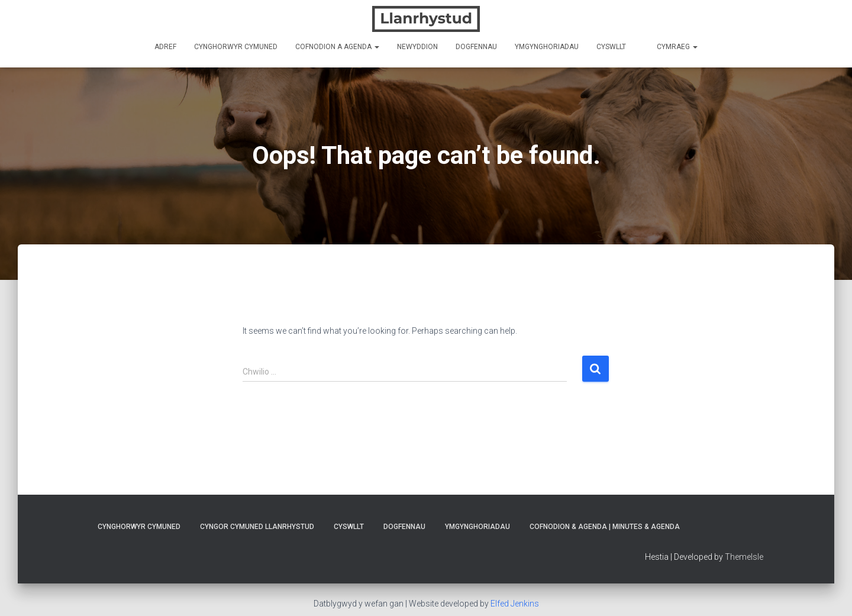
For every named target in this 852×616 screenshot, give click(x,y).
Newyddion (417, 47)
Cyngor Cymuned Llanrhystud (257, 527)
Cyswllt (611, 47)
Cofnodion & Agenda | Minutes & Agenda (605, 527)
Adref (165, 47)
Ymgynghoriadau (547, 47)
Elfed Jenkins (515, 604)
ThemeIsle (744, 557)
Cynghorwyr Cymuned (236, 47)
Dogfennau (476, 47)
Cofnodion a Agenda (337, 47)
